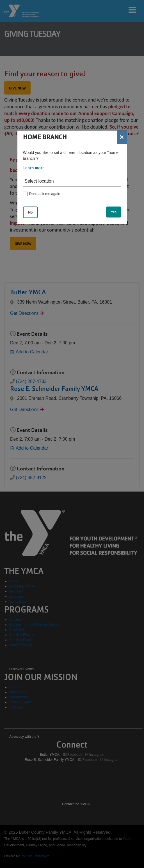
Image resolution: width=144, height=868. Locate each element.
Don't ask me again (45, 194)
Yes (114, 212)
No (30, 212)
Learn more (34, 168)
